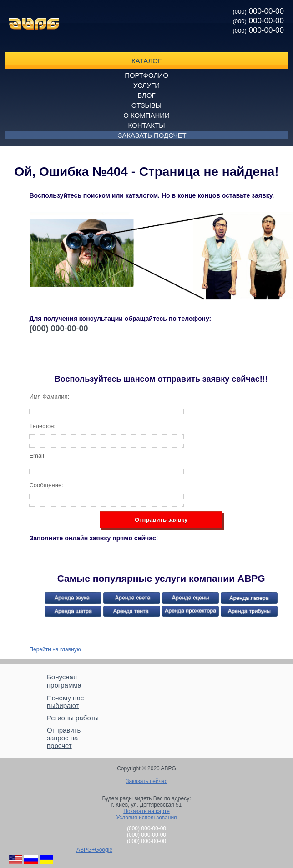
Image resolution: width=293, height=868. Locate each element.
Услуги (146, 85)
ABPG (34, 24)
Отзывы (146, 105)
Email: (37, 456)
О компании (146, 115)
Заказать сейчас (146, 781)
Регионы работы (73, 718)
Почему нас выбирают (65, 702)
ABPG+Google (94, 850)
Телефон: (42, 426)
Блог (146, 95)
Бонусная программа (64, 681)
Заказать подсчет (152, 135)
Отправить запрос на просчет (64, 738)
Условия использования (146, 818)
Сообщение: (46, 485)
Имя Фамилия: (49, 397)
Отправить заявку (161, 520)
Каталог (146, 61)
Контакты (147, 125)
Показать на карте (146, 811)
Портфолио (146, 75)
